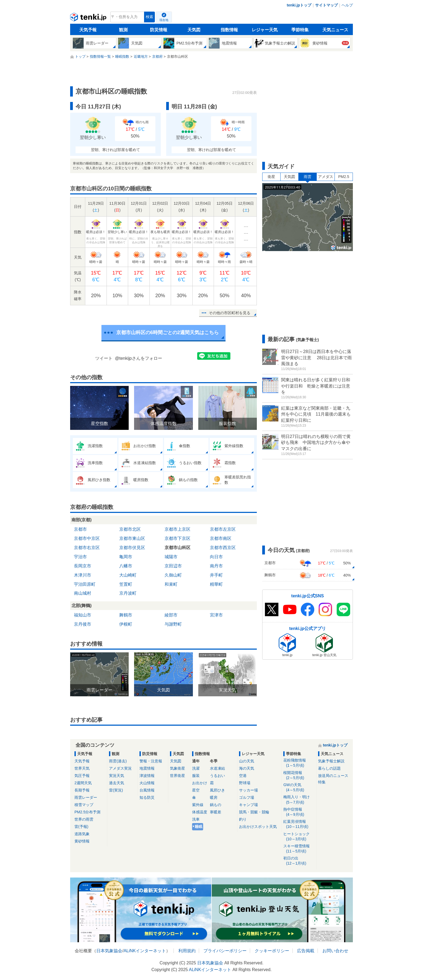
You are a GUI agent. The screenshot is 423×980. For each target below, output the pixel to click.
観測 (123, 30)
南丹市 (216, 566)
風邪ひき (217, 790)
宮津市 (216, 615)
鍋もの (216, 805)
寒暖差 (216, 812)
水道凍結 (217, 768)
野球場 (245, 783)
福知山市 (83, 615)
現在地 (164, 20)
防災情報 (159, 30)
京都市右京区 (87, 548)
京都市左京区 (223, 529)
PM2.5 (344, 177)
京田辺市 (173, 566)
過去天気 (117, 783)
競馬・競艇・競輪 (254, 812)
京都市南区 (221, 538)
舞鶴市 (126, 615)
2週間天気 (83, 783)
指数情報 (229, 30)
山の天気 (247, 761)
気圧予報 (82, 776)
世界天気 (82, 768)
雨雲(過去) (118, 761)
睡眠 (199, 827)
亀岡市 (126, 557)
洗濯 (196, 768)
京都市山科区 (178, 548)
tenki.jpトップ (299, 5)
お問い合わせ (335, 951)
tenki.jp (89, 18)
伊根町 (126, 624)
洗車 (196, 819)
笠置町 (126, 584)
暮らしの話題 (329, 768)
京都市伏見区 (132, 548)
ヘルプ (347, 5)
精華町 (216, 584)
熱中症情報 (299, 812)
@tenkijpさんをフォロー (139, 358)
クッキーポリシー (272, 951)
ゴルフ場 (247, 797)
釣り (243, 819)
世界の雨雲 (84, 819)
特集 (322, 782)
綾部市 (171, 615)
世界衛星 (178, 776)
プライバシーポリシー (225, 951)
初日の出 (299, 861)
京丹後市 (83, 624)
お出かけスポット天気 (258, 827)
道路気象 (82, 834)
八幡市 (126, 566)
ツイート (104, 358)
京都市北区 (130, 529)
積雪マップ (84, 805)
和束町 (171, 584)
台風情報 (147, 790)
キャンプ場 (248, 805)
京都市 (80, 529)
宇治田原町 (85, 584)
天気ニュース (335, 30)
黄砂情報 (82, 841)
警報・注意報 (151, 761)
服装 (196, 776)
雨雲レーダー (86, 797)
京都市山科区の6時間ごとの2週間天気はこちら (168, 333)
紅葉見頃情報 (299, 824)
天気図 (194, 30)
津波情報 (147, 776)
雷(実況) (116, 790)
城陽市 (171, 557)
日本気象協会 (109, 951)
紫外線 (198, 805)
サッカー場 (248, 790)
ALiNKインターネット (145, 951)
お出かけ (200, 783)
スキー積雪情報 (299, 849)
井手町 (216, 575)
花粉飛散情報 (299, 763)
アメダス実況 (120, 768)
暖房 (214, 797)
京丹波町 (128, 593)
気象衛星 (178, 768)
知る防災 (147, 797)
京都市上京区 (178, 529)
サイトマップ (326, 5)
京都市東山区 (132, 538)
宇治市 (80, 557)
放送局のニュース (333, 776)
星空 (196, 790)
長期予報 (82, 790)
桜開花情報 (299, 775)
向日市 (216, 557)
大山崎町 (128, 575)
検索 (149, 17)
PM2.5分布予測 (87, 812)
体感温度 (200, 812)
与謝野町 (173, 624)
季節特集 (300, 30)
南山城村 (83, 593)
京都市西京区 (223, 548)
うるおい (217, 776)
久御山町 (173, 575)
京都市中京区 (87, 538)
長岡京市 (83, 566)
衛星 (271, 177)
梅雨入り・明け (299, 800)
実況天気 (117, 776)
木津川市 (83, 575)
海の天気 (247, 768)
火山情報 (147, 783)
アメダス (326, 177)
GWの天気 (299, 788)
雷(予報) (81, 827)
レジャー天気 (265, 30)
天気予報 (88, 30)
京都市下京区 (178, 538)
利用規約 (187, 951)
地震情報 (147, 768)
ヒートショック (299, 837)
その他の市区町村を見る (230, 313)
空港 (243, 776)
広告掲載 (306, 951)
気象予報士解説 (331, 761)
